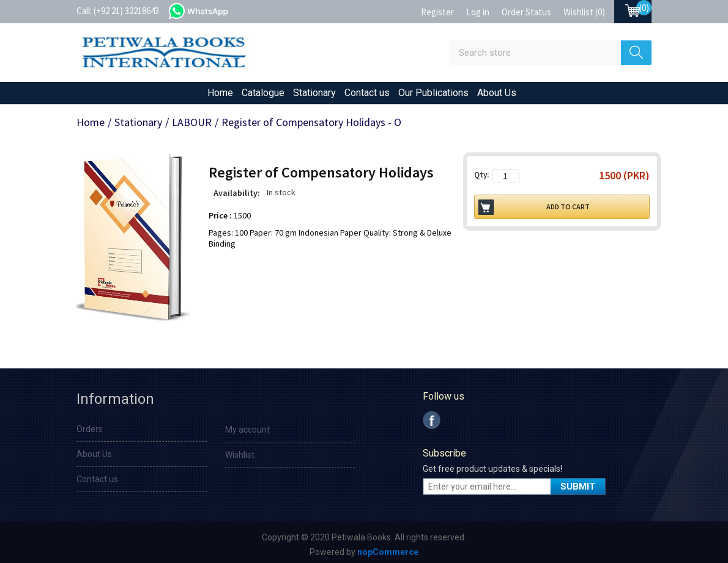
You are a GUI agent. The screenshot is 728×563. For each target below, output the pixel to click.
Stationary (314, 93)
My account (247, 430)
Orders (90, 429)
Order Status (526, 12)
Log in (478, 12)
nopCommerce (388, 552)
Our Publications (433, 93)
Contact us (367, 93)
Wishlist (240, 455)
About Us (497, 93)
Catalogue (263, 93)
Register (437, 12)
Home (220, 93)
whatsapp (211, 10)
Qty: (481, 175)
